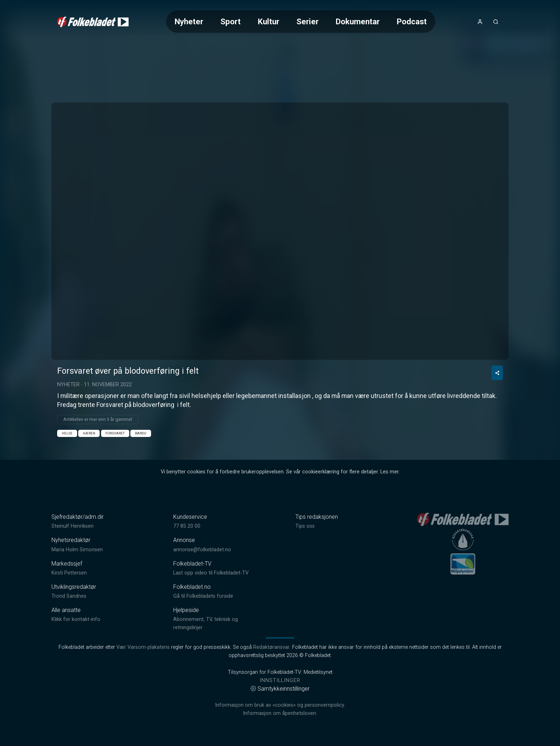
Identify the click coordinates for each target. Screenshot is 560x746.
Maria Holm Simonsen (77, 550)
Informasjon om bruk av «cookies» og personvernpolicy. (280, 705)
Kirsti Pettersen (69, 573)
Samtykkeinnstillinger (280, 689)
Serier (307, 21)
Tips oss (305, 526)
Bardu (141, 433)
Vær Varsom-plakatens (143, 647)
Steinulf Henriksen (72, 526)
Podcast (412, 21)
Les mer (389, 472)
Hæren (89, 433)
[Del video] (497, 373)
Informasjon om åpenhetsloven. (280, 713)
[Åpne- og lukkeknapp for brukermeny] (480, 22)
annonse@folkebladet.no (202, 550)
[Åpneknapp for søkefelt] (496, 22)
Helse (67, 433)
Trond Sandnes (69, 596)
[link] (93, 22)
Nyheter (189, 21)
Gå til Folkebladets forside (203, 596)
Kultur (269, 21)
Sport (231, 21)
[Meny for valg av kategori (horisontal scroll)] (301, 22)
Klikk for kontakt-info (76, 619)
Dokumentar (358, 21)
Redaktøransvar (271, 647)
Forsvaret (115, 433)
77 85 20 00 (187, 526)
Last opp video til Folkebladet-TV (211, 573)
